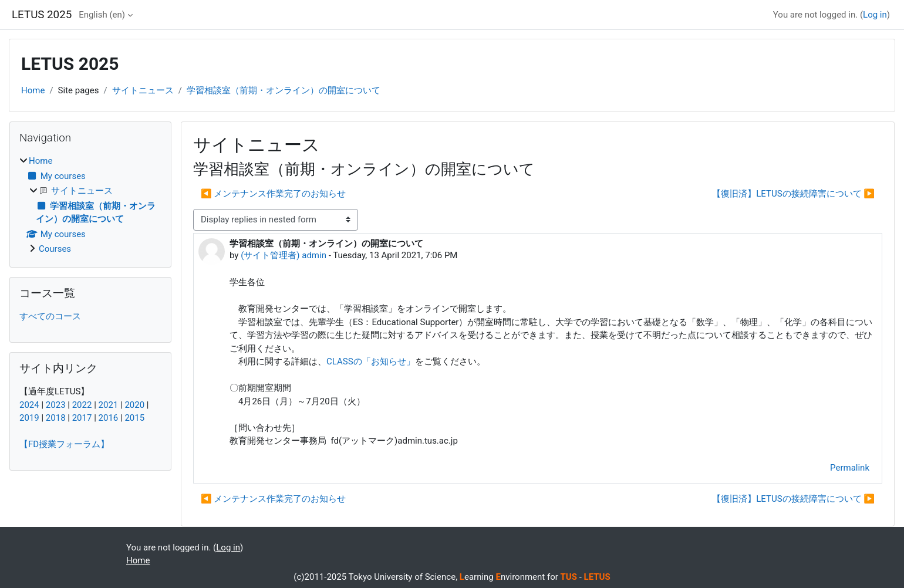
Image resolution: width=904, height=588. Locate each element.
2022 (82, 405)
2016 (109, 418)
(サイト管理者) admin (284, 255)
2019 (29, 418)
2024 (29, 405)
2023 (56, 405)
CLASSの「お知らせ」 (371, 361)
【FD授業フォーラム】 (64, 444)
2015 (134, 418)
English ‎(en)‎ (102, 15)
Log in (875, 15)
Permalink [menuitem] (850, 468)
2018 (56, 418)
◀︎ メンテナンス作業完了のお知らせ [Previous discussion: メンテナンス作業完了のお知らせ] (273, 194)
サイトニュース (143, 90)
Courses (55, 249)
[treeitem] (90, 205)
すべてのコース (50, 316)
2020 (134, 405)
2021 (109, 405)
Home (33, 90)
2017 (82, 418)
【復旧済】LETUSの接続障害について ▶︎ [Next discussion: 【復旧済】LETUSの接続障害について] (793, 194)
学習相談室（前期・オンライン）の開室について (284, 90)
